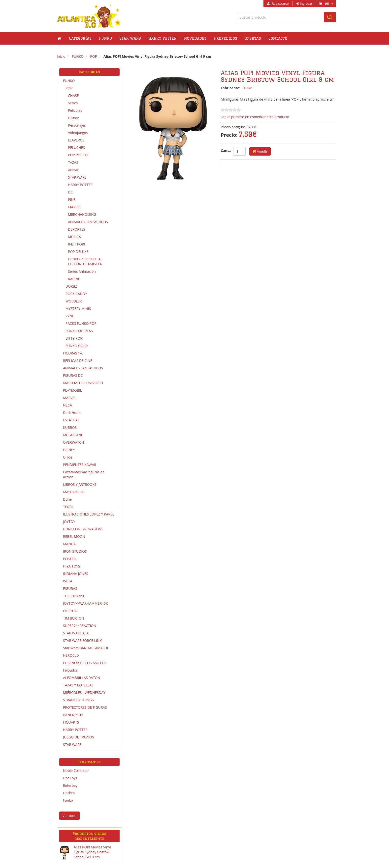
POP (69, 88)
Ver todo (69, 816)
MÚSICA (74, 237)
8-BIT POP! (76, 244)
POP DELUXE (78, 252)
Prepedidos (226, 38)
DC (70, 192)
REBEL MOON (74, 536)
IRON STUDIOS (75, 551)
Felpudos (70, 670)
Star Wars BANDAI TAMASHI (85, 648)
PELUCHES (76, 148)
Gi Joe (68, 457)
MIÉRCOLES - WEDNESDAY (84, 692)
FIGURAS (70, 588)
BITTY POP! (74, 338)
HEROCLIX (71, 655)
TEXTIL (68, 507)
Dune (67, 499)
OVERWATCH (73, 442)
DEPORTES (77, 229)
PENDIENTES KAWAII (80, 465)
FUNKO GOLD (77, 346)
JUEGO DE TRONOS (78, 737)
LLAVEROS (76, 140)
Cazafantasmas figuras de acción (84, 475)
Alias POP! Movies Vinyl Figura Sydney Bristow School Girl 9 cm (92, 852)
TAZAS (73, 162)
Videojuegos (78, 133)
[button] (105, 38)
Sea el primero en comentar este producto (255, 117)
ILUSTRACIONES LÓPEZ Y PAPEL (89, 514)
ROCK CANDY (76, 294)
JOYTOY (69, 522)
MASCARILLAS (74, 492)
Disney (73, 118)
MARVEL (75, 207)
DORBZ (71, 286)
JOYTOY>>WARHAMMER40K (85, 603)
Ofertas (253, 38)
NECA (67, 405)
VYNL (70, 316)
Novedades (195, 38)
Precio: (229, 135)
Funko (68, 800)
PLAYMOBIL (72, 390)
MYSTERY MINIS (78, 309)
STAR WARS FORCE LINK (82, 640)
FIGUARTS (71, 722)
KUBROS (70, 427)
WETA (68, 581)
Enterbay (70, 785)
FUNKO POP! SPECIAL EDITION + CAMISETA (85, 261)
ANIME (73, 170)
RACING (74, 279)
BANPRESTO (73, 715)
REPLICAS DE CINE (78, 361)
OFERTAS (70, 611)
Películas (75, 110)
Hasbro (69, 793)
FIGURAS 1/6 (73, 353)
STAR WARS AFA (76, 633)
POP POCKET (78, 155)
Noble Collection (76, 771)
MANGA (69, 544)
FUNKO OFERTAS (79, 331)
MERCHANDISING (82, 214)
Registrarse (278, 3)
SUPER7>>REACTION (80, 626)
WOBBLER (74, 301)
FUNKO (69, 81)
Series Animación (82, 271)
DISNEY (69, 450)
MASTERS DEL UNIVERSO (83, 383)
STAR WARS (77, 177)
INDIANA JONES (76, 574)
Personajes (77, 125)
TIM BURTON (74, 618)
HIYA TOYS (72, 566)
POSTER (69, 559)
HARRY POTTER (80, 185)
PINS (72, 200)
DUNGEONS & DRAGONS (83, 529)
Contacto (278, 38)
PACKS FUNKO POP (81, 323)
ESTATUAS (71, 420)
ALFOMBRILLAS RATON (82, 678)
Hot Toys (70, 778)
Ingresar (304, 3)
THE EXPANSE (74, 596)
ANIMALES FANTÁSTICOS (88, 222)
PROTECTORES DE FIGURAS (85, 707)
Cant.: (226, 150)
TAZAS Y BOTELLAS (78, 685)
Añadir (260, 151)
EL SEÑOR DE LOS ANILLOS (85, 663)
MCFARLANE (73, 435)
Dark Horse (72, 413)
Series (73, 103)
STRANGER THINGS (78, 700)
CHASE (73, 95)
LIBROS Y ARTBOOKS (80, 484)
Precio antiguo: (233, 127)
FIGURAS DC (73, 375)
